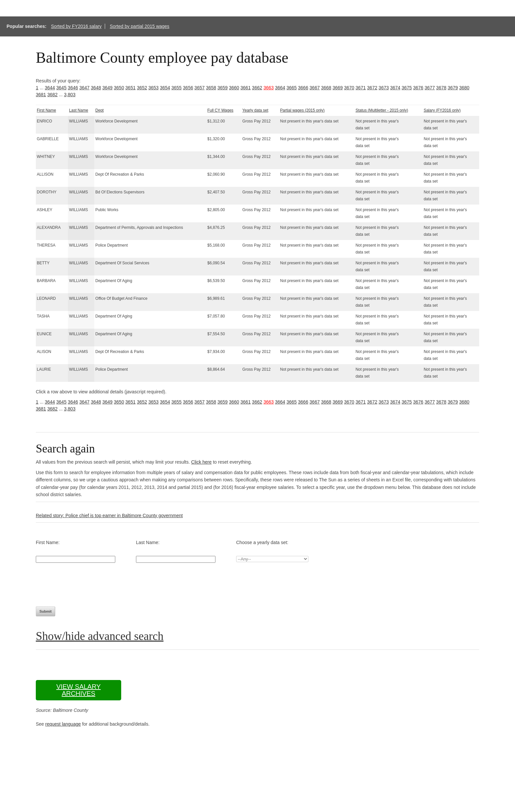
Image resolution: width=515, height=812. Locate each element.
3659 (223, 88)
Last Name (78, 110)
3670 (349, 88)
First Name (46, 110)
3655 (177, 88)
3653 (154, 88)
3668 (326, 88)
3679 (453, 88)
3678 (441, 88)
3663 (269, 88)
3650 (119, 88)
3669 (337, 88)
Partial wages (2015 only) (302, 110)
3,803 (70, 95)
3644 (50, 88)
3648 (96, 88)
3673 (384, 88)
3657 (200, 88)
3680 (464, 88)
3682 (52, 95)
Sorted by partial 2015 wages (139, 26)
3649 (107, 88)
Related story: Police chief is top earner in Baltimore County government (109, 516)
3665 (291, 88)
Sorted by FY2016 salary (76, 26)
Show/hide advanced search (100, 636)
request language (63, 724)
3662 (257, 88)
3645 (61, 88)
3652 (142, 88)
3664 (280, 88)
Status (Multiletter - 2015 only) (382, 110)
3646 (73, 88)
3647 (84, 88)
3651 (131, 88)
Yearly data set (255, 110)
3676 (418, 88)
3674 (395, 88)
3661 (246, 88)
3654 (165, 88)
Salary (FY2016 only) (442, 110)
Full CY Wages (220, 110)
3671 (361, 88)
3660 (234, 88)
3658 (211, 88)
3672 (372, 88)
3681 (41, 95)
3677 (430, 88)
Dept (99, 110)
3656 (188, 88)
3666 (303, 88)
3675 (407, 88)
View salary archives (78, 690)
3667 (314, 88)
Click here (201, 462)
